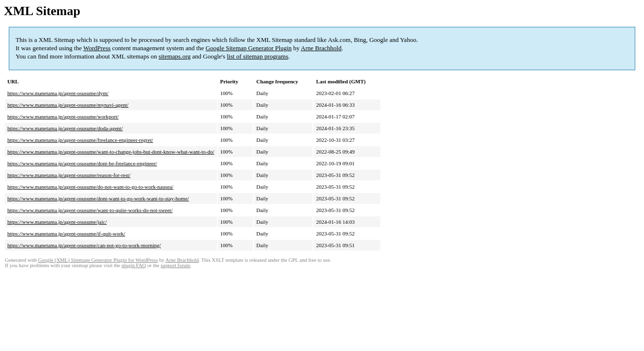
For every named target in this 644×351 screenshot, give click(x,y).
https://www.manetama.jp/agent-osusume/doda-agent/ (65, 128)
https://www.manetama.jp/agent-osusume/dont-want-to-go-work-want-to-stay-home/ (98, 198)
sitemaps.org (175, 56)
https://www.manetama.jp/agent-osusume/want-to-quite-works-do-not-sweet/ (90, 210)
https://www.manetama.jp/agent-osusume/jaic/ (57, 222)
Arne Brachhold (321, 48)
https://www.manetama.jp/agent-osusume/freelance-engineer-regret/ (80, 140)
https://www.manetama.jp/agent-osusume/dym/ (58, 93)
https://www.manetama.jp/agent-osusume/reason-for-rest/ (69, 175)
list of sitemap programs (257, 56)
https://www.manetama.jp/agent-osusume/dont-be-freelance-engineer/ (82, 163)
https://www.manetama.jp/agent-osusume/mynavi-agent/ (68, 105)
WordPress (97, 48)
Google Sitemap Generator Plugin (249, 48)
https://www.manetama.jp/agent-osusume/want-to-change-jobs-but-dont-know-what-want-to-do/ (111, 152)
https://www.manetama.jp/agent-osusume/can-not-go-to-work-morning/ (84, 245)
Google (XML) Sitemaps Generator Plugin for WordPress (98, 260)
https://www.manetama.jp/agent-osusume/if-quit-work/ (66, 234)
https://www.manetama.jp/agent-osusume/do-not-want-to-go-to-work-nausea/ (90, 187)
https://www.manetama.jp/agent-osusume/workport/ (63, 117)
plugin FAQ (134, 265)
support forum (175, 265)
